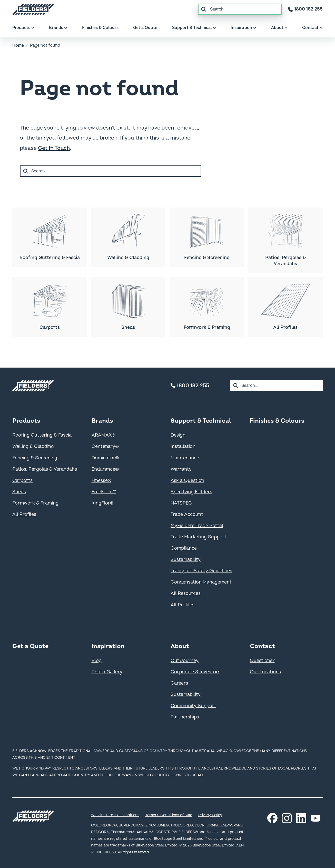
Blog (97, 661)
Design (178, 435)
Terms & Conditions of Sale (169, 815)
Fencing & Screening (35, 458)
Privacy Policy (210, 815)
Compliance (184, 548)
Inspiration (108, 646)
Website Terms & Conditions (115, 815)
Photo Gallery (107, 672)
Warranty (181, 469)
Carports (22, 481)
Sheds (19, 492)
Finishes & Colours (277, 421)
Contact (262, 646)
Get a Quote (30, 646)
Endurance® (105, 469)
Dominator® (105, 458)
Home (18, 45)
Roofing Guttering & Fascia (42, 435)
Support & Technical (201, 421)
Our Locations (265, 672)
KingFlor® (103, 503)
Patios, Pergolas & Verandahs (45, 469)
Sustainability (186, 560)
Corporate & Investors (195, 672)
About (180, 646)
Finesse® (101, 481)
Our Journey (185, 661)
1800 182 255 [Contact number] (190, 386)
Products (26, 421)
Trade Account (187, 514)
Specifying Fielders (191, 492)
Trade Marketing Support (199, 537)
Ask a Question (187, 481)
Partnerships (185, 717)
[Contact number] (305, 9)
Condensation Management (201, 582)
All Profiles (24, 514)
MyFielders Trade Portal (197, 526)
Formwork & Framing (35, 503)
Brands (102, 421)
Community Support (193, 706)
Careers (179, 683)
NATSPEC (181, 503)
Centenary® (105, 446)
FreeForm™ (104, 492)
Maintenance (185, 458)
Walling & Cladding (33, 446)
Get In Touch (54, 148)
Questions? (262, 661)
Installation (183, 446)
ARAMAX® (103, 435)
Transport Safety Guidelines (201, 571)
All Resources (186, 593)
